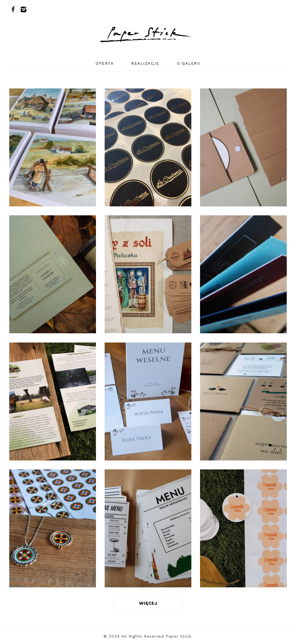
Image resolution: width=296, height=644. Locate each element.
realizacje (145, 63)
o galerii (189, 63)
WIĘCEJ (148, 603)
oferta (105, 63)
